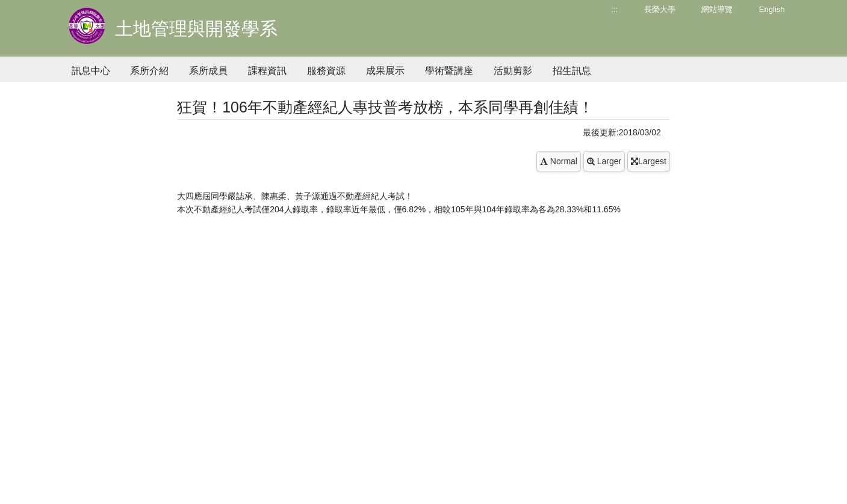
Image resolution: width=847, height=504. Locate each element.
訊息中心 (91, 71)
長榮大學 (660, 9)
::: (614, 9)
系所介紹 (149, 71)
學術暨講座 (449, 71)
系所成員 (208, 71)
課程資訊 (267, 71)
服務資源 (326, 71)
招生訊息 (572, 71)
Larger (604, 161)
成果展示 (385, 71)
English (772, 9)
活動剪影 (513, 71)
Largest (649, 161)
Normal (559, 161)
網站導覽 (717, 9)
